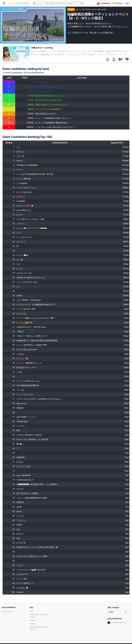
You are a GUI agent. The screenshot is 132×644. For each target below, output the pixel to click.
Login (127, 3)
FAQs (31, 611)
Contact (32, 620)
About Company (7, 611)
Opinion (32, 624)
